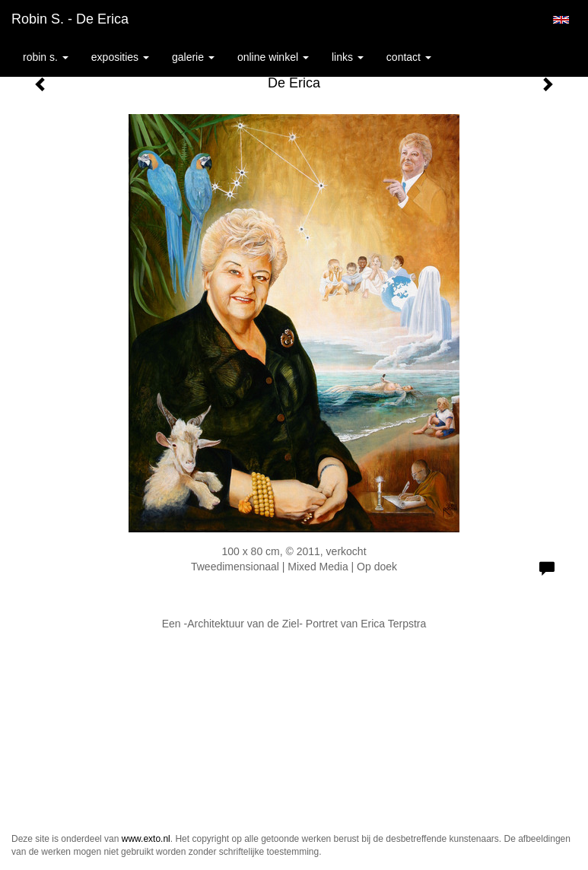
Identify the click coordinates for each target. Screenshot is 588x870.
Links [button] (348, 57)
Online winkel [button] (273, 57)
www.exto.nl (146, 839)
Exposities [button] (120, 57)
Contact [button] (409, 57)
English (561, 20)
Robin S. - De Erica (70, 19)
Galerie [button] (193, 57)
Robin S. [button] (46, 57)
